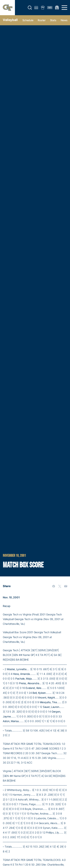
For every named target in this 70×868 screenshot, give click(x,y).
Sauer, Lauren (51, 707)
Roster (42, 20)
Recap (7, 606)
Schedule (28, 20)
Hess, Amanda (21, 674)
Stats (53, 20)
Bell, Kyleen (39, 693)
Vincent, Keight (46, 697)
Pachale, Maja (23, 679)
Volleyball (10, 20)
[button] (30, 8)
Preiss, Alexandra (29, 683)
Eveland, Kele (33, 688)
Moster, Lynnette (17, 669)
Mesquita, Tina (48, 702)
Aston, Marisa (11, 721)
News (64, 20)
